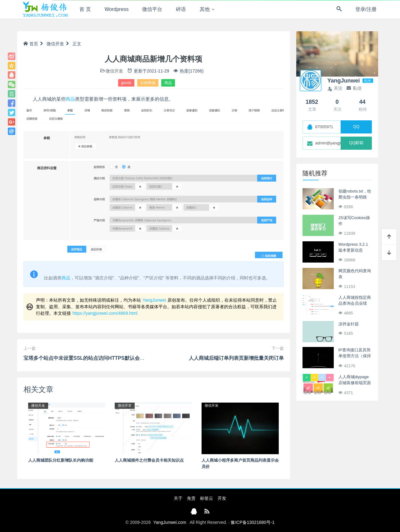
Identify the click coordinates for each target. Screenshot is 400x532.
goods (126, 83)
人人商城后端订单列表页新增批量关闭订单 (236, 358)
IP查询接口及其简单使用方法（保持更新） (355, 356)
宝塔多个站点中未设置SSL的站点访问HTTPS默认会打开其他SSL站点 (101, 358)
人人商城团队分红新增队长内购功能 (61, 460)
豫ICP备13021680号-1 (252, 522)
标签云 (207, 498)
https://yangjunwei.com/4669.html (105, 313)
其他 (205, 9)
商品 (168, 83)
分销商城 (148, 83)
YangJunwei (154, 300)
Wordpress (117, 9)
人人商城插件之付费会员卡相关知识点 (149, 460)
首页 (31, 44)
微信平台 (152, 9)
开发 (222, 498)
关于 (178, 498)
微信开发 (55, 44)
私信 (354, 88)
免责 (191, 498)
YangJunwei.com (170, 522)
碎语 (181, 9)
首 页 (85, 9)
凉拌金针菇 (349, 324)
